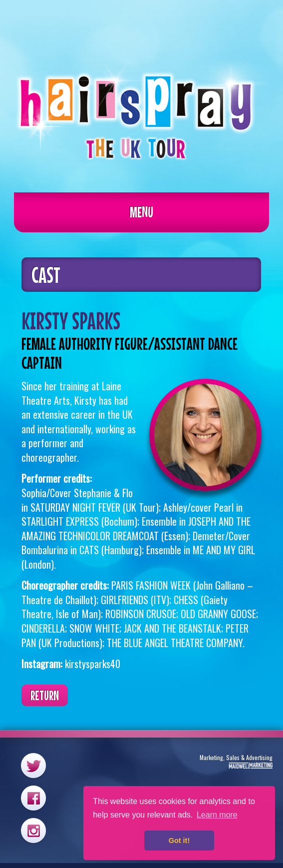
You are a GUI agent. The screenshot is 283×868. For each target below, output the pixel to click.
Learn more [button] (217, 815)
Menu (141, 212)
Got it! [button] (179, 841)
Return (45, 695)
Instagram (33, 830)
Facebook (33, 798)
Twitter (33, 765)
